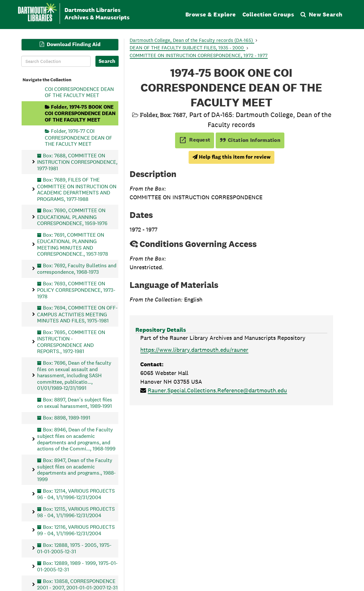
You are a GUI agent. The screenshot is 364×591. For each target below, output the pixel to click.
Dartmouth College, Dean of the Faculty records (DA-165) (192, 40)
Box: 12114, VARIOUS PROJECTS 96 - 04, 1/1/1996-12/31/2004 (76, 494)
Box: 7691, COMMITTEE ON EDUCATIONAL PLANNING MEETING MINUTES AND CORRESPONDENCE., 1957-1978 (73, 244)
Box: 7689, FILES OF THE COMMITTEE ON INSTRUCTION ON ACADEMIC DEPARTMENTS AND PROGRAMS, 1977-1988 (77, 189)
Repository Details (161, 330)
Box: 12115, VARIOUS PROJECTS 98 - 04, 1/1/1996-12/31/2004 (76, 512)
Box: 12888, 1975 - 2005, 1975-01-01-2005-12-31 (74, 548)
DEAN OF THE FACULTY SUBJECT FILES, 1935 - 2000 (187, 48)
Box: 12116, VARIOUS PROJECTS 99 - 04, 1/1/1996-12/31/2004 (76, 530)
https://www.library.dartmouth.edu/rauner (194, 350)
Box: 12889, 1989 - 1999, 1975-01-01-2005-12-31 (77, 566)
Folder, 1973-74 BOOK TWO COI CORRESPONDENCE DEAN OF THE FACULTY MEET (79, 89)
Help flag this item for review (231, 157)
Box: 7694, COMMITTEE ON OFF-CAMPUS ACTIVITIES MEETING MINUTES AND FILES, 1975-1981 (77, 314)
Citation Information (250, 140)
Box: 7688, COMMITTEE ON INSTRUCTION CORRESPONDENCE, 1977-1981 (77, 162)
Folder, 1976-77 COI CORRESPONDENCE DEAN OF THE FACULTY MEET (79, 138)
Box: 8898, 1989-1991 (67, 418)
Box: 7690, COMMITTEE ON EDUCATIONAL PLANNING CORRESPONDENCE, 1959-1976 (72, 217)
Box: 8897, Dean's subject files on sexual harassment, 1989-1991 (75, 403)
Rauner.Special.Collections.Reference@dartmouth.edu (217, 390)
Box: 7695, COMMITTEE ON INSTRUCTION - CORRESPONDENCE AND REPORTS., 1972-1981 (71, 341)
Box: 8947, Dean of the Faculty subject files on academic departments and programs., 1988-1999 (76, 469)
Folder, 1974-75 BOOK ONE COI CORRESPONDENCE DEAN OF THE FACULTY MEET (80, 113)
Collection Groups (268, 14)
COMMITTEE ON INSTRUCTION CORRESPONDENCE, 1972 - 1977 (199, 55)
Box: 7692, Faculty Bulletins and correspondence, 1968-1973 (77, 268)
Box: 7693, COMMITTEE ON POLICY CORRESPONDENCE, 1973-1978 (76, 290)
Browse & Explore (211, 14)
